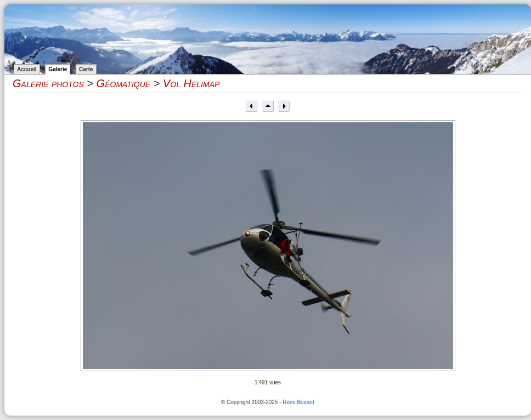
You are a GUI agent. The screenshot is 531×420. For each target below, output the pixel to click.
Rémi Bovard (298, 402)
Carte (86, 69)
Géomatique (124, 83)
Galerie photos (48, 83)
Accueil (27, 69)
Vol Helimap (191, 83)
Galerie (58, 69)
